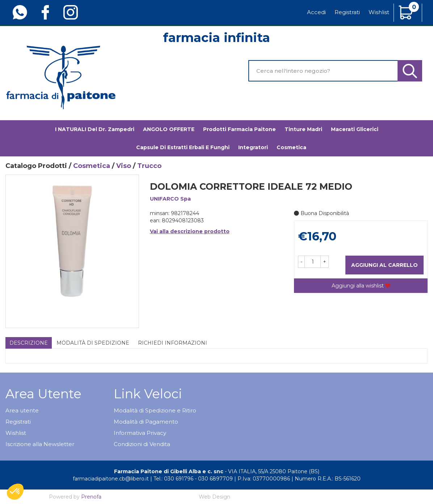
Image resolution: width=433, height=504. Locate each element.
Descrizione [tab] (29, 343)
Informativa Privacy (140, 433)
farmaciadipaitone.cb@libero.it (111, 479)
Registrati (347, 12)
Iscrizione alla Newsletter (40, 444)
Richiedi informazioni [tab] (173, 343)
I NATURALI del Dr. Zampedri (95, 129)
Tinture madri (303, 129)
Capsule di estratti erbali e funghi (183, 147)
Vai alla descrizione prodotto (190, 231)
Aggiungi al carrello (384, 265)
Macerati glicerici (355, 129)
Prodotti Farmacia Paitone (239, 129)
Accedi (316, 12)
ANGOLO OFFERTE (169, 129)
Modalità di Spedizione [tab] (93, 343)
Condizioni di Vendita (142, 444)
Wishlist (379, 12)
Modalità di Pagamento (146, 422)
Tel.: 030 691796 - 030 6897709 (193, 479)
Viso (124, 166)
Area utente (22, 410)
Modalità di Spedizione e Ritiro (155, 410)
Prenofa (91, 497)
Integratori (253, 147)
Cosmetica (291, 147)
